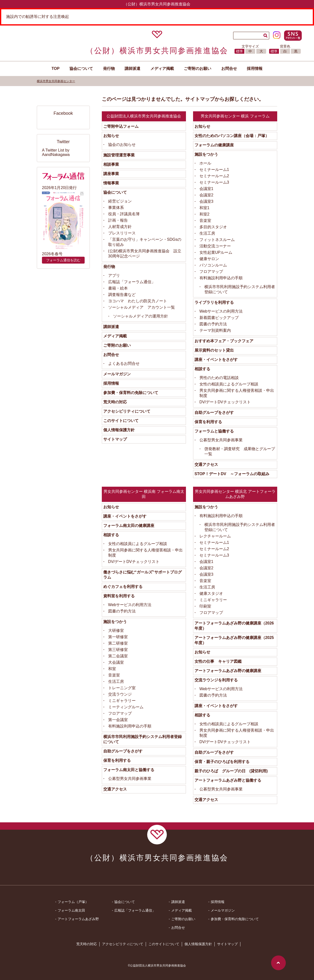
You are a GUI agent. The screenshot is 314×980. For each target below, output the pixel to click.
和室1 (204, 208)
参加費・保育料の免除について (131, 393)
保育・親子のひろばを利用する (222, 762)
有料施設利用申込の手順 (221, 278)
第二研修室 (118, 643)
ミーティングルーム (126, 707)
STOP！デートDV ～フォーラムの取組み (232, 474)
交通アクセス (206, 465)
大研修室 (116, 630)
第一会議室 (118, 720)
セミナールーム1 (214, 170)
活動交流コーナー (215, 246)
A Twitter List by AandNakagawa (56, 152)
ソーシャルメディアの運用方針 (141, 316)
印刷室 (205, 606)
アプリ (114, 275)
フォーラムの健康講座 (214, 145)
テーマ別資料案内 (215, 330)
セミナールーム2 (214, 176)
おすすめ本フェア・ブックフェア (224, 341)
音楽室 (205, 221)
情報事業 (111, 183)
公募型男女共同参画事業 (221, 440)
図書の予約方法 (213, 324)
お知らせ (111, 136)
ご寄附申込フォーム (121, 126)
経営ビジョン (120, 201)
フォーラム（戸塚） (73, 902)
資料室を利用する (119, 596)
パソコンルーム (213, 265)
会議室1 (206, 189)
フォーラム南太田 (71, 910)
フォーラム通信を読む (63, 260)
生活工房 (207, 233)
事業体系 (116, 208)
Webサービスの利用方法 (221, 311)
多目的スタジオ (213, 227)
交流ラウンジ (120, 694)
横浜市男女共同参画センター (56, 81)
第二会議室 (118, 656)
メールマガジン (117, 374)
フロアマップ (211, 272)
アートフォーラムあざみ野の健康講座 (228, 671)
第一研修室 (118, 637)
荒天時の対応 (115, 402)
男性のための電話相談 (219, 378)
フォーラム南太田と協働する (129, 770)
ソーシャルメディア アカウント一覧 (142, 307)
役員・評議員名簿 (124, 214)
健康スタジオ (211, 593)
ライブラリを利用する (214, 302)
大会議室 (116, 662)
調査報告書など (122, 295)
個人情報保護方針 (119, 430)
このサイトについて (121, 421)
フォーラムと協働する (214, 431)
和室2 (204, 214)
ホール (205, 163)
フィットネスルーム (217, 240)
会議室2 (206, 195)
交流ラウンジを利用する (216, 680)
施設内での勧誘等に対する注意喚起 (38, 17)
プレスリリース (122, 233)
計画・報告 (118, 220)
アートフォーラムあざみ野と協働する (228, 780)
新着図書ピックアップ (219, 318)
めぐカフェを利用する (123, 587)
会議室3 (206, 201)
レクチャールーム (215, 536)
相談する (202, 369)
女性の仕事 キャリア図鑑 (218, 661)
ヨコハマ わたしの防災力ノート (138, 301)
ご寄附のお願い (117, 345)
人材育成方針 (120, 227)
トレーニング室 (122, 688)
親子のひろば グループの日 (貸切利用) (231, 771)
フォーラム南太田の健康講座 (129, 526)
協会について (115, 192)
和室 (112, 669)
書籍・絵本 (118, 288)
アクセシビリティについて (127, 411)
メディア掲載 (162, 69)
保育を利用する (208, 422)
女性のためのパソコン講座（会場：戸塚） (232, 136)
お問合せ (229, 69)
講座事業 (111, 174)
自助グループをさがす (214, 413)
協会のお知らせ (122, 145)
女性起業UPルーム (216, 252)
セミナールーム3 (214, 182)
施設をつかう (206, 154)
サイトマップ (115, 439)
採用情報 (255, 69)
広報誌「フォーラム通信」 (132, 282)
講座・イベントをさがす (216, 360)
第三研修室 (118, 650)
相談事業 (111, 164)
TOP (56, 69)
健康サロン (209, 259)
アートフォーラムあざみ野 (78, 919)
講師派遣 (132, 69)
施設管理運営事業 (119, 155)
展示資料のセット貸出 (214, 350)
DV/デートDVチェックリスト (225, 402)
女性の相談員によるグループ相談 (229, 384)
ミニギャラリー (122, 701)
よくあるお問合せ (124, 363)
